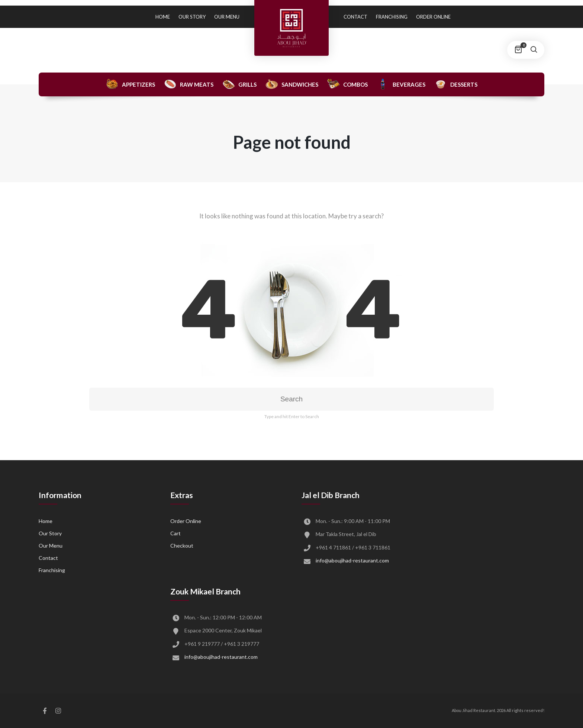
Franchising (392, 17)
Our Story (192, 17)
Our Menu (227, 17)
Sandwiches (292, 84)
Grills (239, 84)
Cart (175, 533)
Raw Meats (189, 84)
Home (163, 17)
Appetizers (130, 84)
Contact (355, 17)
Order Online (433, 17)
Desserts (456, 84)
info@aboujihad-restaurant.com (352, 560)
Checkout (182, 546)
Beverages (401, 84)
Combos (347, 84)
